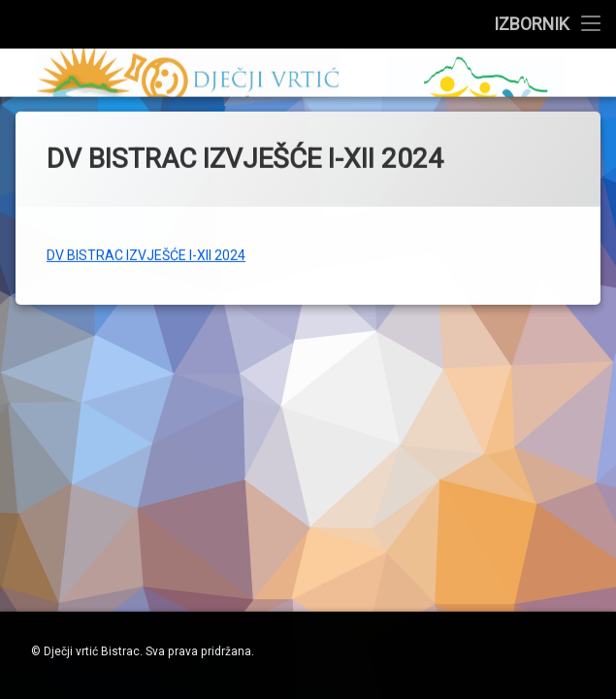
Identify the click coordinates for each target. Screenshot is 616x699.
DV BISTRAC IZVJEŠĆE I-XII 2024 (146, 243)
